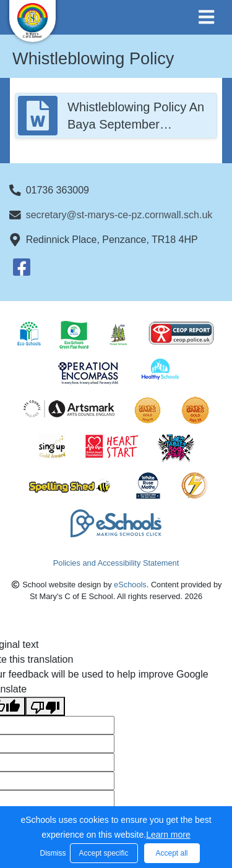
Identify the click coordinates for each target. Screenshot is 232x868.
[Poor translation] (45, 706)
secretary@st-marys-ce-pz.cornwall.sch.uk (119, 215)
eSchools (130, 585)
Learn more (168, 835)
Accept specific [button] (103, 853)
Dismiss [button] (52, 853)
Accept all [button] (171, 853)
